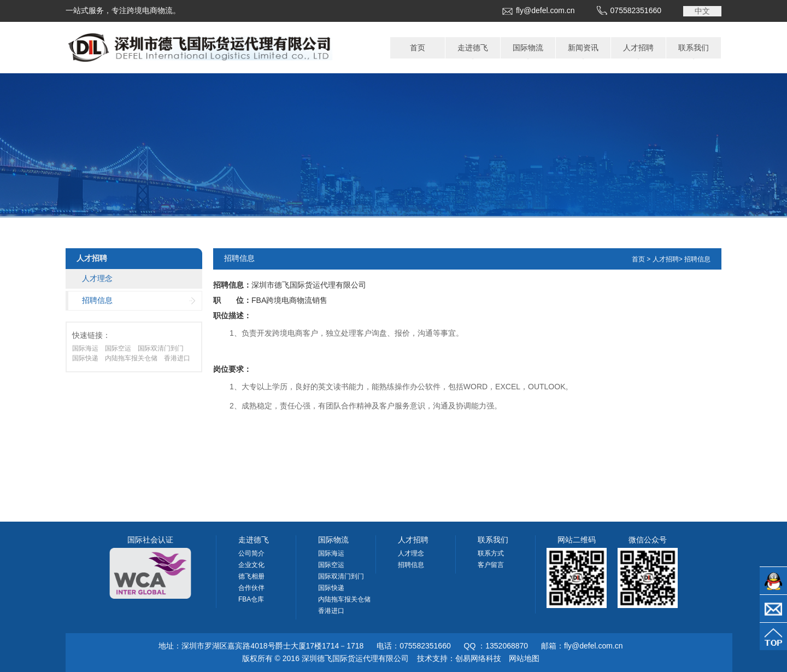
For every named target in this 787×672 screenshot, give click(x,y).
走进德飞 (473, 48)
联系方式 (491, 553)
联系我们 (694, 48)
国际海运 (85, 348)
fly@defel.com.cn (545, 10)
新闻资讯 (583, 48)
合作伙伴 (251, 588)
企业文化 (251, 565)
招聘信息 (97, 300)
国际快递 (85, 358)
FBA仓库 (251, 599)
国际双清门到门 (161, 348)
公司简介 (251, 553)
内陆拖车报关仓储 (131, 358)
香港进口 (177, 358)
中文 (702, 11)
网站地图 (524, 658)
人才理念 (97, 278)
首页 (418, 48)
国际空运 (118, 348)
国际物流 (528, 48)
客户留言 (491, 565)
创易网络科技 (478, 658)
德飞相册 (251, 576)
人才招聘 (638, 48)
